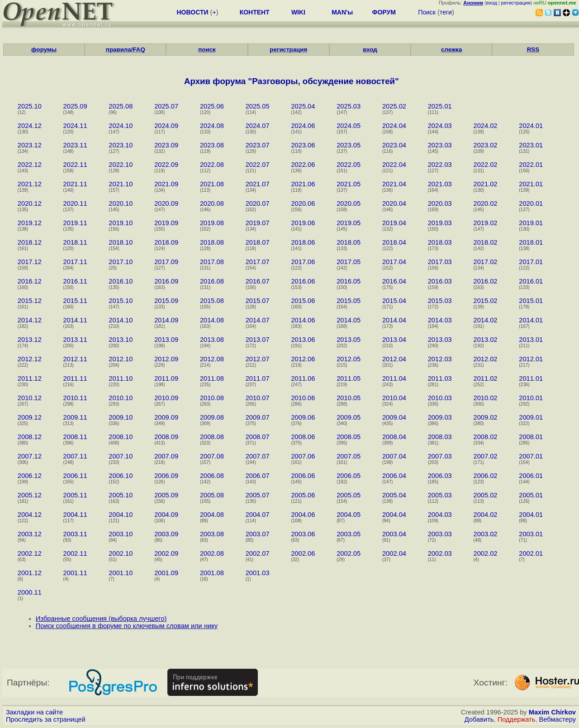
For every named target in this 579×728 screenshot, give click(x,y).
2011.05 (349, 378)
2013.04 (394, 340)
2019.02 (485, 223)
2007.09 (166, 456)
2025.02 (394, 106)
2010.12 (30, 398)
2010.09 (166, 398)
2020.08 (212, 203)
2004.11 (75, 515)
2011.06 (303, 378)
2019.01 (531, 223)
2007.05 (349, 456)
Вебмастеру (558, 719)
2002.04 (394, 553)
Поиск (427, 12)
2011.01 (531, 378)
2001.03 (258, 573)
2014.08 (212, 320)
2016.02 (485, 281)
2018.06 (303, 242)
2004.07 (258, 515)
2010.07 (258, 398)
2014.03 (440, 320)
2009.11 (75, 417)
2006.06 (303, 476)
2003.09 (166, 534)
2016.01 (531, 281)
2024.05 (349, 126)
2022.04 (394, 165)
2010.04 (394, 398)
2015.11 (75, 301)
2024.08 (212, 126)
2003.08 (212, 534)
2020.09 (166, 203)
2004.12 (30, 515)
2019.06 (303, 223)
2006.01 (531, 476)
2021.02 (485, 184)
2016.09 (166, 281)
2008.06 (303, 437)
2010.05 (349, 398)
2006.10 (121, 476)
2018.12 (30, 242)
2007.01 (531, 456)
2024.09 (166, 126)
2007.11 (75, 456)
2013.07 (258, 340)
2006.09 (166, 476)
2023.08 (212, 145)
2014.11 (75, 320)
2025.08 (121, 106)
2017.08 (212, 262)
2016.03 (440, 281)
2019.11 (75, 223)
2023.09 (166, 145)
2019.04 (394, 223)
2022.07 (258, 165)
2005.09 (166, 495)
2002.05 (349, 553)
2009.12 (30, 417)
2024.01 (531, 126)
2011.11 (75, 378)
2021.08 (212, 184)
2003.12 (30, 534)
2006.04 (394, 476)
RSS (533, 50)
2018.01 (531, 242)
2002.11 (75, 553)
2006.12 (30, 476)
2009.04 (394, 417)
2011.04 (394, 378)
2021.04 (394, 184)
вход (492, 3)
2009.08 (212, 417)
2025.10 (30, 106)
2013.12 (30, 340)
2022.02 (485, 165)
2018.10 (121, 242)
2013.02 (485, 340)
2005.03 (440, 495)
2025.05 (258, 106)
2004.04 (394, 515)
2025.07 (166, 106)
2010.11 (75, 398)
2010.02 (485, 398)
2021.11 (75, 184)
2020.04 (394, 203)
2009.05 (349, 417)
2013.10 (121, 340)
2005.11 (75, 495)
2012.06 (303, 359)
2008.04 (394, 437)
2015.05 (349, 301)
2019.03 (440, 223)
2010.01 (531, 398)
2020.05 (349, 203)
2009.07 (258, 417)
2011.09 (166, 378)
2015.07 (258, 301)
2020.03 (440, 203)
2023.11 (75, 145)
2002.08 (212, 553)
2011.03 (440, 378)
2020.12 (30, 203)
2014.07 (258, 320)
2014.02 (485, 320)
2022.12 (30, 165)
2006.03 (440, 476)
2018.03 (440, 242)
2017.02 (485, 262)
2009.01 (531, 417)
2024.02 (485, 126)
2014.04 (394, 320)
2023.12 (30, 145)
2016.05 (349, 281)
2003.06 (303, 534)
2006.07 (258, 476)
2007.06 (303, 456)
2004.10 (121, 515)
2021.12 (30, 184)
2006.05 (349, 476)
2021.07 (258, 184)
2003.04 (394, 534)
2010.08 (212, 398)
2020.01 (531, 203)
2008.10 (121, 437)
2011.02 (485, 378)
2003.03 (440, 534)
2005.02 (485, 495)
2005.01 (531, 495)
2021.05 (349, 184)
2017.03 (440, 262)
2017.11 (75, 262)
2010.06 (303, 398)
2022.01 (531, 165)
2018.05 (349, 242)
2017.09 (166, 262)
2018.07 (258, 242)
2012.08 (212, 359)
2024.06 (303, 126)
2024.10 (121, 126)
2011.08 (212, 378)
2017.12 (30, 262)
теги (446, 12)
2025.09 (75, 106)
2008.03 (440, 437)
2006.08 (212, 476)
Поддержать (517, 719)
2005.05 (349, 495)
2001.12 (30, 573)
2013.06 (303, 340)
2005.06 (303, 495)
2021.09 (166, 184)
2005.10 (121, 495)
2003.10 (121, 534)
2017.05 (349, 262)
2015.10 (121, 301)
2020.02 (485, 203)
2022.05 (349, 165)
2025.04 (303, 106)
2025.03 (349, 106)
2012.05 (349, 359)
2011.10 (121, 378)
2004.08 (212, 515)
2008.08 (212, 437)
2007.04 (394, 456)
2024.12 (30, 126)
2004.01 (531, 515)
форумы (44, 50)
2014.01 (531, 320)
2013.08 (212, 340)
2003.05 (349, 534)
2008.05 (349, 437)
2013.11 (75, 340)
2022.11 (75, 165)
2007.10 (121, 456)
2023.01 (531, 145)
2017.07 (258, 262)
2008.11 (75, 437)
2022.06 (303, 165)
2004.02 (485, 515)
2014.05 (349, 320)
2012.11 (75, 359)
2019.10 (121, 223)
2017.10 (121, 262)
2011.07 (258, 378)
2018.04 (394, 242)
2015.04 (394, 301)
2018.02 (485, 242)
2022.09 (166, 165)
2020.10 (121, 203)
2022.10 (121, 165)
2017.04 (394, 262)
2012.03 (440, 359)
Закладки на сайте (34, 712)
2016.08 (212, 281)
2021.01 (531, 184)
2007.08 (212, 456)
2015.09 (166, 301)
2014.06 (303, 320)
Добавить (479, 719)
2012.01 (531, 359)
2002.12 (30, 553)
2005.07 (258, 495)
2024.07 (258, 126)
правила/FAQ (126, 50)
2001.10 (121, 573)
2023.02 (485, 145)
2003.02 (485, 534)
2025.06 (212, 106)
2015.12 (30, 301)
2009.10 (121, 417)
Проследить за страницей (46, 719)
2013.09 (166, 340)
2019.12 (30, 223)
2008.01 (531, 437)
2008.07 (258, 437)
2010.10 (121, 398)
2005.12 (30, 495)
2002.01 (531, 553)
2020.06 (303, 203)
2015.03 (440, 301)
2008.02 (485, 437)
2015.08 (212, 301)
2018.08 (212, 242)
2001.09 (166, 573)
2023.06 (303, 145)
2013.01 (531, 340)
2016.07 (258, 281)
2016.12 (30, 281)
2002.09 (166, 553)
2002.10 (121, 553)
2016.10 (121, 281)
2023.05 (349, 145)
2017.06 (303, 262)
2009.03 (440, 417)
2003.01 (531, 534)
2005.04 (394, 495)
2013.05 (349, 340)
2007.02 (485, 456)
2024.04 (394, 126)
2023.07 (258, 145)
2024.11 (75, 126)
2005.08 (212, 495)
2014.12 (30, 320)
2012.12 (30, 359)
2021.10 (121, 184)
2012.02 (485, 359)
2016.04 (394, 281)
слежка (451, 50)
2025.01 (440, 106)
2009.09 (166, 417)
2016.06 (303, 281)
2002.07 (258, 553)
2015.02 (485, 301)
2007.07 (258, 456)
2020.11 (75, 203)
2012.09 (166, 359)
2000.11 (30, 592)
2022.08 (212, 165)
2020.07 (258, 203)
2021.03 (440, 184)
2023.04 (394, 145)
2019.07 (258, 223)
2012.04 (394, 359)
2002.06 (303, 553)
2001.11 (75, 573)
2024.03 (440, 126)
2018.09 (166, 242)
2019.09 (166, 223)
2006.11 (75, 476)
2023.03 (440, 145)
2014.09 (166, 320)
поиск (207, 50)
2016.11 (75, 281)
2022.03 (440, 165)
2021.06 (303, 184)
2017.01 (531, 262)
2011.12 (30, 378)
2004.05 (349, 515)
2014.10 (121, 320)
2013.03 (440, 340)
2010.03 (440, 398)
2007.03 (440, 456)
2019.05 (349, 223)
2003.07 (258, 534)
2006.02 (485, 476)
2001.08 (212, 573)
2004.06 (303, 515)
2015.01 (531, 301)
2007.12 (30, 456)
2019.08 (212, 223)
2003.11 (75, 534)
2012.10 (121, 359)
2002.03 (440, 553)
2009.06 (303, 417)
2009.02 (485, 417)
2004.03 (440, 515)
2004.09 (166, 515)
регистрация (516, 3)
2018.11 (75, 242)
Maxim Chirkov (552, 712)
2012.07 (258, 359)
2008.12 (30, 437)
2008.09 (166, 437)
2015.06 (303, 301)
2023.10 (121, 145)
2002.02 (485, 553)
